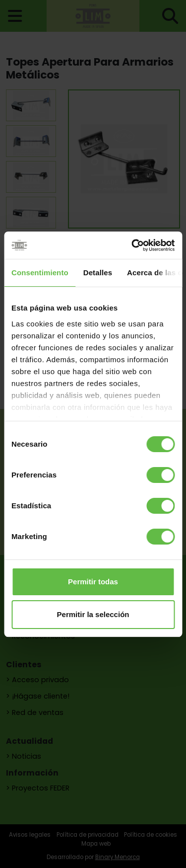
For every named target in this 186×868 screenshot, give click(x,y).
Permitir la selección (93, 614)
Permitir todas (93, 582)
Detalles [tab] (98, 273)
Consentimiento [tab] (40, 273)
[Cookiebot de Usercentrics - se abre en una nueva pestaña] (132, 245)
